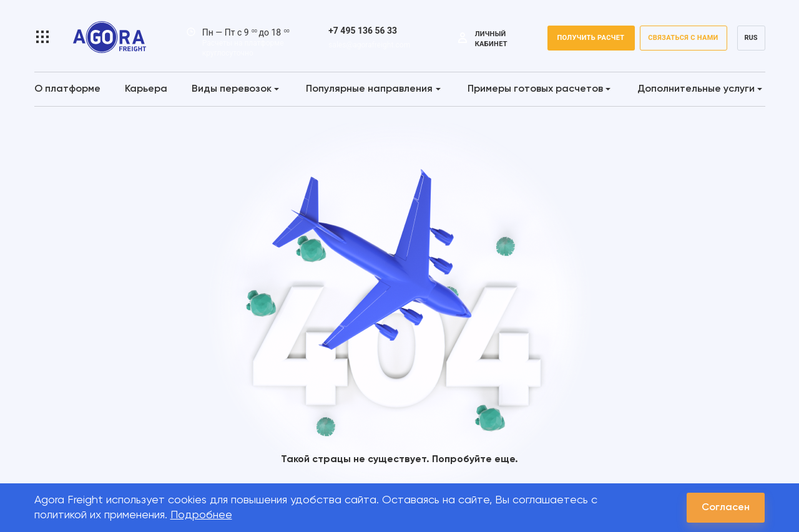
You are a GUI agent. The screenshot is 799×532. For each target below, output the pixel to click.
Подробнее (201, 515)
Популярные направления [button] (373, 89)
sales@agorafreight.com (369, 45)
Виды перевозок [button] (235, 89)
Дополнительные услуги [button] (700, 89)
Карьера (146, 89)
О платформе (67, 89)
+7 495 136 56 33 (363, 31)
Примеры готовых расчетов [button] (539, 89)
